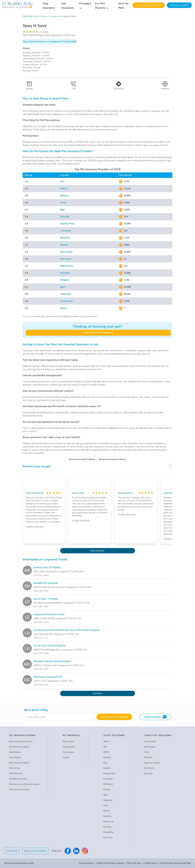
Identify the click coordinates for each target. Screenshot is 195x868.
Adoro (63, 308)
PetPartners (67, 266)
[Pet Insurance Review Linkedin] (76, 851)
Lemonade (66, 231)
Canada (66, 757)
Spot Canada (149, 747)
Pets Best (65, 273)
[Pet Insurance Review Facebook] (68, 851)
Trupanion (66, 294)
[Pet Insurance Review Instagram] (85, 851)
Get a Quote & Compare (149, 5)
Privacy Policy (86, 863)
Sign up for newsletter (35, 851)
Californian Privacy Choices (110, 863)
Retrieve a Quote (179, 5)
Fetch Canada (150, 741)
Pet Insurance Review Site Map (175, 863)
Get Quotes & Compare (98, 333)
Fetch (63, 203)
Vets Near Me (29, 16)
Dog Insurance (69, 747)
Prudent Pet (67, 301)
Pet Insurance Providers (19, 763)
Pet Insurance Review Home (21, 741)
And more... (108, 837)
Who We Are (15, 768)
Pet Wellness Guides (18, 779)
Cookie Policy (150, 863)
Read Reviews (15, 752)
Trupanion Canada (152, 763)
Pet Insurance (68, 741)
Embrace (65, 196)
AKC (62, 181)
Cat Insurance (68, 752)
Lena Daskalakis (172, 493)
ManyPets (65, 238)
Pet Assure (66, 259)
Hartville (65, 217)
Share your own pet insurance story (24, 784)
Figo (62, 210)
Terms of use (134, 863)
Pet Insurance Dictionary (19, 789)
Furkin (146, 752)
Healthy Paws (67, 224)
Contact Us (12, 851)
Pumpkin (65, 280)
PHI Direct (148, 757)
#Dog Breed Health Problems (113, 459)
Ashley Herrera (125, 493)
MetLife (64, 245)
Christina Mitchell (35, 493)
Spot (63, 287)
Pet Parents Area (16, 773)
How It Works (15, 757)
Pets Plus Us (149, 768)
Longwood (55, 16)
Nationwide (66, 252)
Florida (43, 16)
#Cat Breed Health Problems (82, 459)
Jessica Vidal (78, 493)
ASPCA (64, 189)
